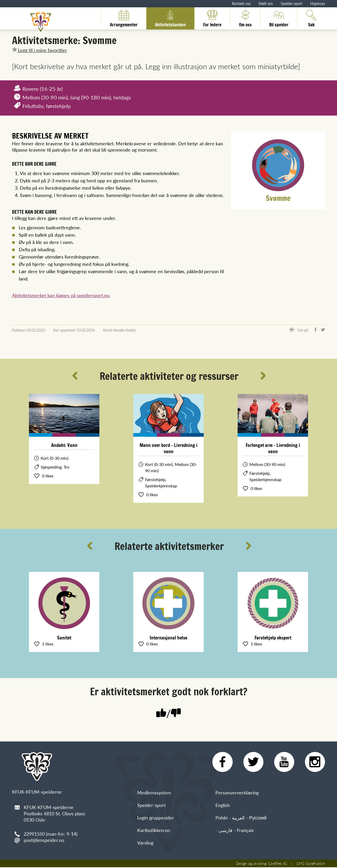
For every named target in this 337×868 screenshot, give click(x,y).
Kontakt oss (241, 3)
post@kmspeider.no (44, 840)
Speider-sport (291, 3)
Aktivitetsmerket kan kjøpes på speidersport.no (61, 295)
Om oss (245, 18)
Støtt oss (266, 3)
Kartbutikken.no (154, 831)
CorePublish (315, 864)
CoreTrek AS (278, 864)
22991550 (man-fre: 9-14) (51, 834)
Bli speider (279, 18)
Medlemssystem (154, 793)
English (223, 806)
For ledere (212, 18)
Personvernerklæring (237, 793)
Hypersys (318, 3)
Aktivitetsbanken (170, 18)
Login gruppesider (156, 818)
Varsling (145, 843)
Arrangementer (124, 18)
